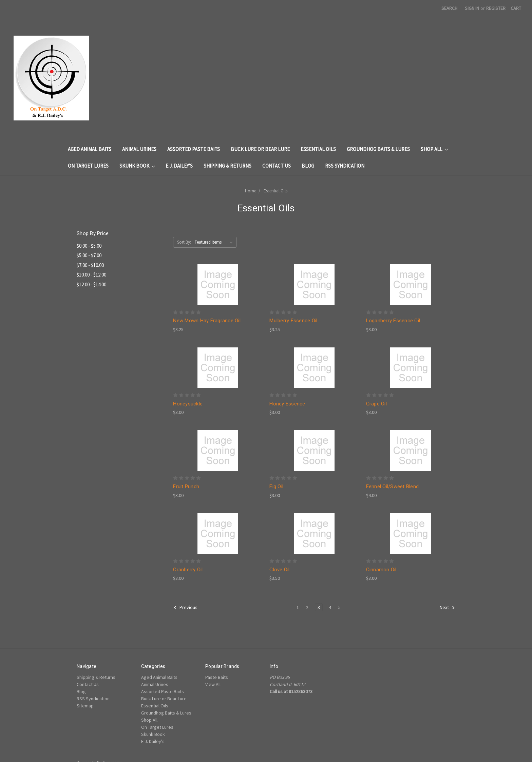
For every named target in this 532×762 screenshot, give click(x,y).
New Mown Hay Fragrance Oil (207, 321)
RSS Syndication (345, 166)
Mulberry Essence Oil (293, 321)
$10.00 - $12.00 (91, 275)
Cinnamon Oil (381, 570)
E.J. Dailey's (179, 166)
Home (251, 191)
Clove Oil (279, 570)
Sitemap (85, 706)
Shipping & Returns (227, 166)
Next (447, 608)
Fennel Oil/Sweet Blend (393, 487)
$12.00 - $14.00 (91, 284)
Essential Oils (318, 149)
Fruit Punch (186, 487)
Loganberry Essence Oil (393, 321)
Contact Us (277, 166)
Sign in (472, 8)
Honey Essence (287, 404)
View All (213, 684)
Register (496, 8)
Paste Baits (217, 677)
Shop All (434, 149)
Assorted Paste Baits (194, 149)
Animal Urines (139, 149)
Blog (308, 166)
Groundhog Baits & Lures (378, 149)
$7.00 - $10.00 (90, 265)
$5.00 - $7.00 (89, 255)
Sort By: (184, 242)
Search (449, 8)
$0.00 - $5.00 (89, 246)
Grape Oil (376, 404)
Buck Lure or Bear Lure (260, 149)
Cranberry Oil (188, 570)
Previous (185, 608)
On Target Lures (88, 166)
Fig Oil (276, 487)
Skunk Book (137, 166)
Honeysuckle (188, 404)
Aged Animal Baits (90, 149)
